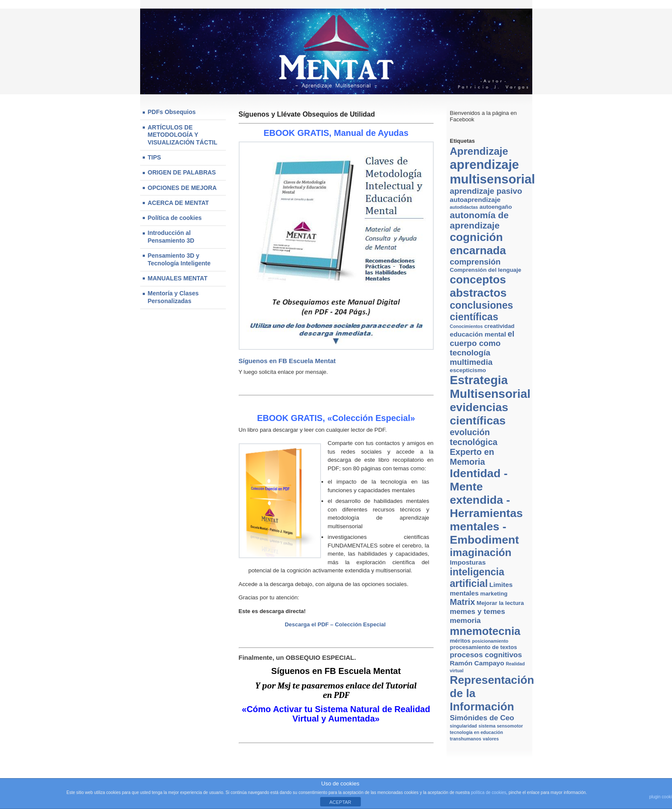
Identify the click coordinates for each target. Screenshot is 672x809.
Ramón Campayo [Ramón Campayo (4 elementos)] (477, 663)
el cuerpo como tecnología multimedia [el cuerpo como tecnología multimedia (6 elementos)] (482, 348)
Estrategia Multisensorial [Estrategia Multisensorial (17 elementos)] (490, 387)
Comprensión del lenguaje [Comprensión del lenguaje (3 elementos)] (486, 270)
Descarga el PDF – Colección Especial (336, 624)
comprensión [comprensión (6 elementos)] (475, 262)
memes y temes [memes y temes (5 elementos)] (478, 611)
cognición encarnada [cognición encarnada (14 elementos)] (478, 244)
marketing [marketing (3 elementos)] (494, 594)
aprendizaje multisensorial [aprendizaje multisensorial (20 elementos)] (493, 172)
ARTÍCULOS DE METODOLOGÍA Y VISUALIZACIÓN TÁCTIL (183, 135)
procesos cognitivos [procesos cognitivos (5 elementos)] (486, 655)
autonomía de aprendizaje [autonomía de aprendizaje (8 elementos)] (479, 220)
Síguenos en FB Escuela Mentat (287, 361)
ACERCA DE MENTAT (178, 203)
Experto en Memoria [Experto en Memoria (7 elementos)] (472, 457)
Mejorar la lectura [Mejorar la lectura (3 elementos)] (500, 603)
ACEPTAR (340, 802)
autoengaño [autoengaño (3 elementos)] (496, 207)
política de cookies (489, 792)
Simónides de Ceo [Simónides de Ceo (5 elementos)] (482, 718)
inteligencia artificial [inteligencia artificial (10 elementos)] (477, 578)
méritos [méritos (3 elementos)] (460, 641)
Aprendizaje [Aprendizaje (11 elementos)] (479, 151)
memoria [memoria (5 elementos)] (465, 620)
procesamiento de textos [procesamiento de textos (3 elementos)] (484, 647)
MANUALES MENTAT (178, 278)
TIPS (154, 157)
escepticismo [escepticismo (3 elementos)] (468, 370)
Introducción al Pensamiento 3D (171, 237)
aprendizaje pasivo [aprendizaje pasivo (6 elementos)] (486, 191)
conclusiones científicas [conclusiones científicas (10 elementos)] (482, 311)
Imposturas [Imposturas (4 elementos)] (468, 562)
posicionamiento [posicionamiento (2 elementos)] (490, 641)
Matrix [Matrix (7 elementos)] (463, 602)
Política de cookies (175, 218)
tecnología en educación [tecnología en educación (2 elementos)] (477, 732)
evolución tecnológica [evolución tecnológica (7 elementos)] (474, 437)
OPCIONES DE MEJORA (182, 188)
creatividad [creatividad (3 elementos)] (499, 326)
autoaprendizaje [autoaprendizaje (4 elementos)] (475, 200)
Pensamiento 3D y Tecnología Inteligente (179, 259)
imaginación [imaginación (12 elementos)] (481, 552)
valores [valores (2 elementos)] (491, 739)
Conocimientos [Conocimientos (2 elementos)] (466, 326)
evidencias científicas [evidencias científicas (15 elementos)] (479, 414)
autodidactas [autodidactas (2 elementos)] (464, 207)
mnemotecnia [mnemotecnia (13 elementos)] (485, 631)
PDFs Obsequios (172, 112)
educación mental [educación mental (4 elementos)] (478, 334)
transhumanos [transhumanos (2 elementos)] (466, 739)
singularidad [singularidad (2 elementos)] (463, 726)
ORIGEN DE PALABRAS (182, 172)
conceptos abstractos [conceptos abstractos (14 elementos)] (478, 286)
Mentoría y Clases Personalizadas (173, 297)
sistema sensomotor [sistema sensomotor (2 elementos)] (501, 726)
